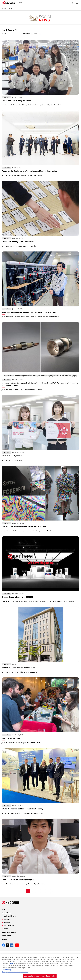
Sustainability (46, 105)
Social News (6, 936)
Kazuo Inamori (33, 672)
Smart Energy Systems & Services (30, 105)
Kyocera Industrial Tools (51, 317)
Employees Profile (36, 175)
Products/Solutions (12, 105)
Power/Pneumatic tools (22, 317)
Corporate (10, 175)
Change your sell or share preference (15, 972)
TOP (4, 909)
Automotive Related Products (38, 601)
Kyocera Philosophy (30, 246)
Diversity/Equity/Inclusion (27, 743)
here (11, 964)
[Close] (78, 958)
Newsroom (7, 8)
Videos (4, 939)
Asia (3, 105)
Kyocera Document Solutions (30, 531)
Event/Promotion (12, 246)
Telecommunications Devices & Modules (61, 601)
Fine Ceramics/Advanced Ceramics (31, 390)
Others (6, 929)
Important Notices (9, 932)
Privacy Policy (6, 970)
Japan (3, 175)
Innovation (7, 919)
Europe (4, 531)
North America (6, 601)
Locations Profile (57, 105)
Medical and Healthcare (22, 175)
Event (20, 246)
